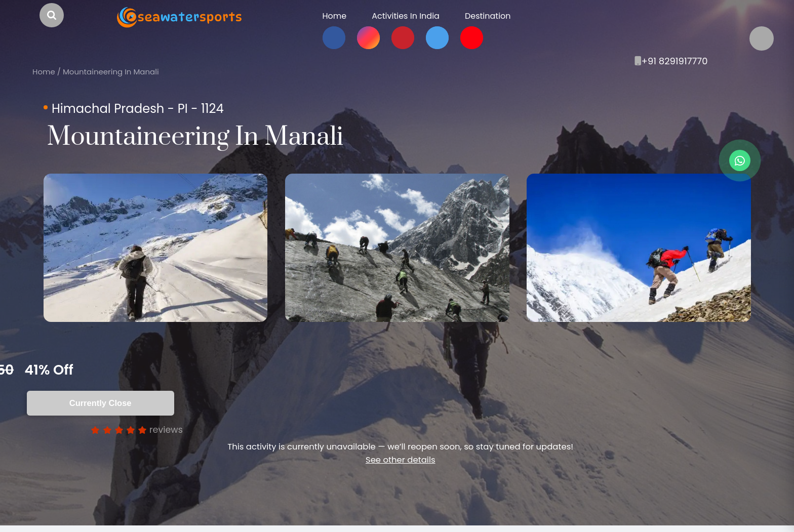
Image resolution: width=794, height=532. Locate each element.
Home (44, 72)
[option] (155, 248)
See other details (400, 460)
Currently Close (102, 403)
